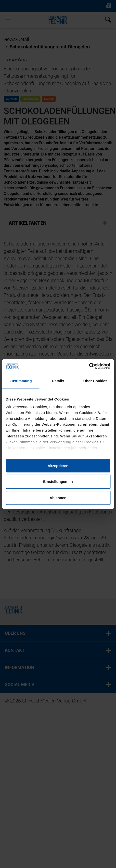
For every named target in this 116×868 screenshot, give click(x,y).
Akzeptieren (58, 466)
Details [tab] (58, 381)
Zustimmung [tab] (21, 381)
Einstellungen (58, 482)
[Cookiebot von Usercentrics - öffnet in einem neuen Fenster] (89, 366)
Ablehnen (58, 498)
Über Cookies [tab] (95, 381)
